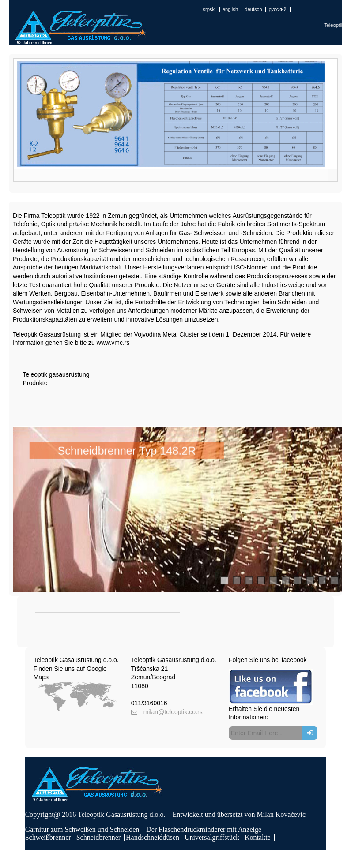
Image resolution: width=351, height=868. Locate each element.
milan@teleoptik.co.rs (173, 712)
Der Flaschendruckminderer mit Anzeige (204, 829)
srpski (209, 9)
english (230, 9)
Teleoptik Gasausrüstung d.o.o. (76, 660)
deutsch (253, 9)
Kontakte (258, 837)
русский (278, 9)
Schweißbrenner (48, 837)
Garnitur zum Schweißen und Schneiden (82, 829)
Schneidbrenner (98, 837)
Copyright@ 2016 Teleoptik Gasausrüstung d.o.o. (95, 814)
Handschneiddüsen (153, 837)
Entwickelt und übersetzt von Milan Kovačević (239, 814)
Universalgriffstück (212, 837)
